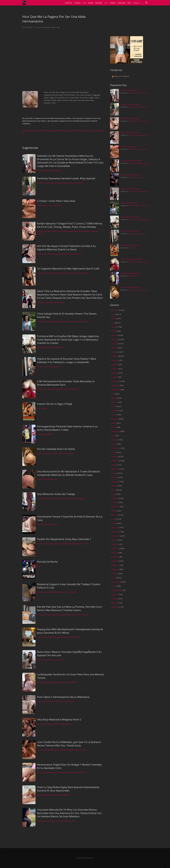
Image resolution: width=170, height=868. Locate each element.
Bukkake (115, 365)
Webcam (115, 607)
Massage (55, 347)
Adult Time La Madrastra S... (130, 189)
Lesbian (44, 408)
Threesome (57, 205)
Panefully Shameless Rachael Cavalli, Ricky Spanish (66, 178)
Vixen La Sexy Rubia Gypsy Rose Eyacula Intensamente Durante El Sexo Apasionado (68, 789)
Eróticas (115, 402)
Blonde (68, 273)
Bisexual (115, 348)
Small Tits (58, 170)
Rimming (86, 231)
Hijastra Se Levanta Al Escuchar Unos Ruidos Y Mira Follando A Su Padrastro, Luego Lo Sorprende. (67, 360)
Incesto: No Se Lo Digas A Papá (55, 404)
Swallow (40, 234)
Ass (42, 27)
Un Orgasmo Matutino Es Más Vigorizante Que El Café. (68, 268)
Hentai (114, 465)
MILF (77, 183)
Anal (38, 27)
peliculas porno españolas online (34, 131)
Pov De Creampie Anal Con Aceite (56, 449)
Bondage (115, 360)
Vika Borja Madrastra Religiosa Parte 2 (59, 719)
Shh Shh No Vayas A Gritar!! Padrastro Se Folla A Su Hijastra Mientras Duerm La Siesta (66, 248)
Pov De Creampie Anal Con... (131, 287)
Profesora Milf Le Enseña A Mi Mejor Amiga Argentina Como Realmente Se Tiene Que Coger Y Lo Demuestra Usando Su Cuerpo (68, 340)
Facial (56, 592)
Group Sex (116, 448)
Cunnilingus (116, 390)
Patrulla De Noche (47, 562)
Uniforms (115, 594)
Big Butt (50, 183)
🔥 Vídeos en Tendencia (120, 76)
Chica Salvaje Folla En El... (129, 203)
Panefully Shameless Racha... (131, 104)
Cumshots (55, 231)
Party (114, 511)
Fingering (115, 419)
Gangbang (72, 231)
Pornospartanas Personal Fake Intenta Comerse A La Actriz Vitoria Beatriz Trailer (67, 428)
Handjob (79, 231)
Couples (115, 377)
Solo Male (116, 557)
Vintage (115, 599)
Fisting (65, 231)
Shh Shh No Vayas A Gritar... (130, 132)
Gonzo (114, 444)
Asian (114, 319)
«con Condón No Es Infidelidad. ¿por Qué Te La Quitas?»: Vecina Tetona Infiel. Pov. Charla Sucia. (69, 744)
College (115, 373)
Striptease (116, 569)
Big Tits (57, 183)
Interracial (78, 321)
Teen (58, 27)
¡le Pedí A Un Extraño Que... (130, 175)
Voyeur (80, 254)
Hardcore (71, 183)
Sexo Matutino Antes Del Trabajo (56, 494)
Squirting (66, 795)
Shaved (69, 254)
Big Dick (50, 321)
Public (51, 170)
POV (81, 183)
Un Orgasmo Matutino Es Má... (131, 161)
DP (60, 231)
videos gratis (66, 131)
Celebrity (115, 369)
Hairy (114, 452)
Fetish (54, 254)
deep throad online (54, 131)
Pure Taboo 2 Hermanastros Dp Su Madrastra (63, 697)
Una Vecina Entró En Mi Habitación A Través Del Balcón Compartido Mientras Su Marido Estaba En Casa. (69, 473)
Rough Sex (94, 231)
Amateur (40, 170)
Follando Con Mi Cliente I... (130, 90)
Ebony (114, 398)
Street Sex (116, 565)
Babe (49, 254)
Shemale (115, 544)
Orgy (114, 494)
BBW (49, 637)
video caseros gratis (87, 131)
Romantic (72, 544)
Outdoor (68, 682)
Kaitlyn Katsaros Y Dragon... (130, 118)
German (115, 440)
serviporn (76, 131)
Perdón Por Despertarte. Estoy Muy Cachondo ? (64, 539)
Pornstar (73, 615)
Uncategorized (117, 590)
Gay (113, 436)
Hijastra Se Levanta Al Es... (130, 231)
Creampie (54, 453)
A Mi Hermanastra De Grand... (131, 259)
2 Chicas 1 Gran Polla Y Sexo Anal (56, 201)
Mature (65, 499)
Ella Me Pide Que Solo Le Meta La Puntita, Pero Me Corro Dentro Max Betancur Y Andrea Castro (69, 608)
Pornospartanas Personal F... (131, 273)
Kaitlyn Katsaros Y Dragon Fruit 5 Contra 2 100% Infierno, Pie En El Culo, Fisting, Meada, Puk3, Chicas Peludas (70, 225)
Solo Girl (115, 553)
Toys (114, 586)
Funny (114, 427)
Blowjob (47, 27)
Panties (76, 499)
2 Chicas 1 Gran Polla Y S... (130, 147)
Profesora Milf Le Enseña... (130, 217)
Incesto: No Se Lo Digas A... (130, 245)
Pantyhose (116, 507)
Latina (53, 27)
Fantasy (50, 367)
